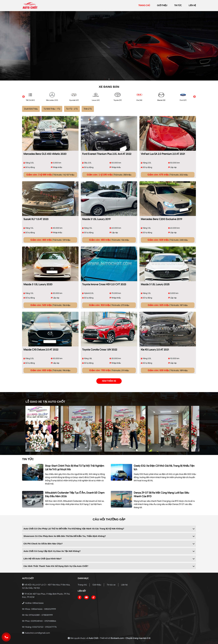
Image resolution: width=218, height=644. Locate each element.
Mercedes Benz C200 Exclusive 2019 (161, 219)
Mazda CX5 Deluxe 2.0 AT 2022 (41, 350)
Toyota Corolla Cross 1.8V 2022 (100, 350)
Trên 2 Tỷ (88, 109)
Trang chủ (82, 585)
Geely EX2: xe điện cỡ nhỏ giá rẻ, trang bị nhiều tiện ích (164, 468)
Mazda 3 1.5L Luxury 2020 (38, 284)
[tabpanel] (109, 46)
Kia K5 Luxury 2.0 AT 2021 (155, 350)
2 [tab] (109, 79)
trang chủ (144, 5)
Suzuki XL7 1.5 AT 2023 (36, 219)
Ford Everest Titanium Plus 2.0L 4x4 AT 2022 (107, 154)
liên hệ (192, 5)
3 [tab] (113, 79)
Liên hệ (124, 585)
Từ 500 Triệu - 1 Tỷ (52, 109)
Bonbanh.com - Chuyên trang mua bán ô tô (131, 638)
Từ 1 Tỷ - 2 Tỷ (72, 109)
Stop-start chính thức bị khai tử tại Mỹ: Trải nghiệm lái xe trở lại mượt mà (75, 468)
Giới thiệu (97, 585)
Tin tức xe (111, 585)
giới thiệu (162, 5)
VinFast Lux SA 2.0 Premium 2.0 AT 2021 (163, 154)
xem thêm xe (109, 381)
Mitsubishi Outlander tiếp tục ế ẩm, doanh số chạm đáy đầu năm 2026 (75, 495)
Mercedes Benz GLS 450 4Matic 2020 (45, 154)
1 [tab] (105, 79)
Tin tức (178, 5)
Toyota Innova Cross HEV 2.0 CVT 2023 (104, 284)
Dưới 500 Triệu (31, 109)
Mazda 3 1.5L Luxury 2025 (155, 284)
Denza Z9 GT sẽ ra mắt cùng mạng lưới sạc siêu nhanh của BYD (161, 495)
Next (195, 97)
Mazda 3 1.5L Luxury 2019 (96, 219)
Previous (23, 97)
